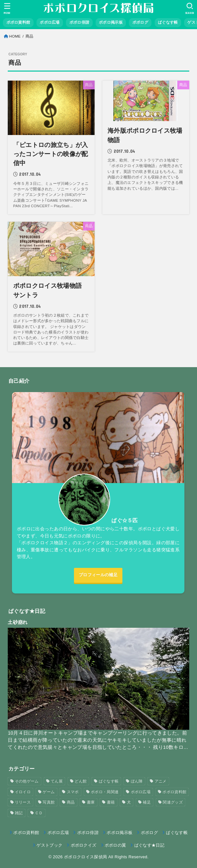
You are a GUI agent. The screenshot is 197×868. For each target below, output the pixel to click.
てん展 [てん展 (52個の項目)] (57, 781)
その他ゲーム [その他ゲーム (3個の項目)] (27, 781)
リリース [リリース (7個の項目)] (23, 803)
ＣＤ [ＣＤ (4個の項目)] (39, 813)
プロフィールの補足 (98, 575)
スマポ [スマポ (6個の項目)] (73, 792)
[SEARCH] (190, 8)
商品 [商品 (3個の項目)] (71, 803)
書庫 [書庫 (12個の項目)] (91, 803)
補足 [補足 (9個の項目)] (147, 803)
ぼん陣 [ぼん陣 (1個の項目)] (137, 781)
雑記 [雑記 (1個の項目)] (19, 813)
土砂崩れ (18, 622)
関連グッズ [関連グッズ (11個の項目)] (173, 803)
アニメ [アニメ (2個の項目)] (161, 781)
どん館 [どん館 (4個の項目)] (81, 781)
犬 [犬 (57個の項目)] (129, 803)
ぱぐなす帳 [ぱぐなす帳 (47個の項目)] (109, 781)
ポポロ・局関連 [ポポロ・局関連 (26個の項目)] (105, 792)
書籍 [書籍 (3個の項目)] (111, 803)
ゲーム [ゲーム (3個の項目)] (49, 792)
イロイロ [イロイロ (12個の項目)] (23, 792)
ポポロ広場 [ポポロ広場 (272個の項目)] (141, 792)
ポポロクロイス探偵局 (85, 857)
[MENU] (7, 8)
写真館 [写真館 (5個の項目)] (49, 803)
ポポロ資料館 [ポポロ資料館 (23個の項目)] (174, 792)
